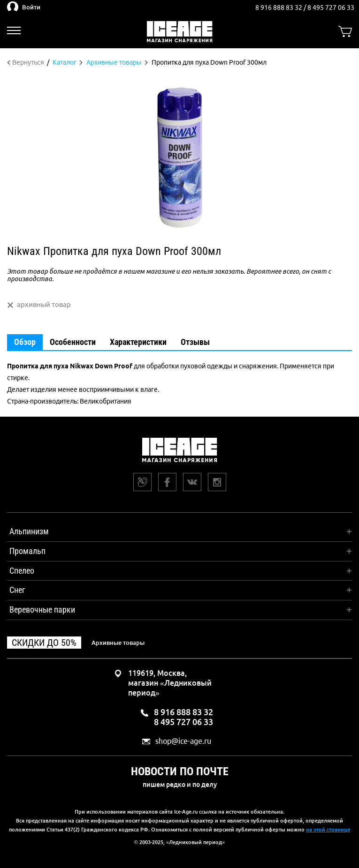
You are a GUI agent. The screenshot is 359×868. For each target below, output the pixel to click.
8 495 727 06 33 (331, 7)
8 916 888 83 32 (279, 7)
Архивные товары (118, 643)
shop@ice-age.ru (183, 741)
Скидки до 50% (44, 643)
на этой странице (328, 830)
